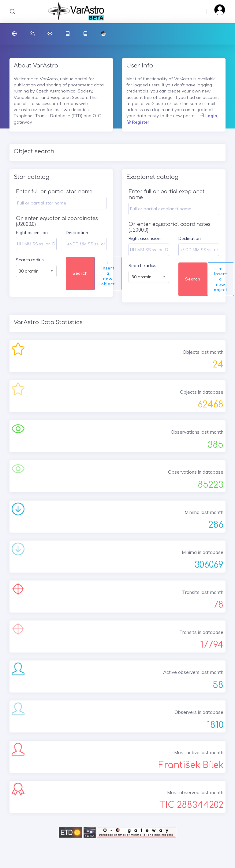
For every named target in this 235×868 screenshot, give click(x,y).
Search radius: (30, 260)
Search (80, 273)
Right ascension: (32, 233)
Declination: (77, 233)
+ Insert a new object (108, 273)
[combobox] (36, 271)
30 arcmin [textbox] (29, 271)
